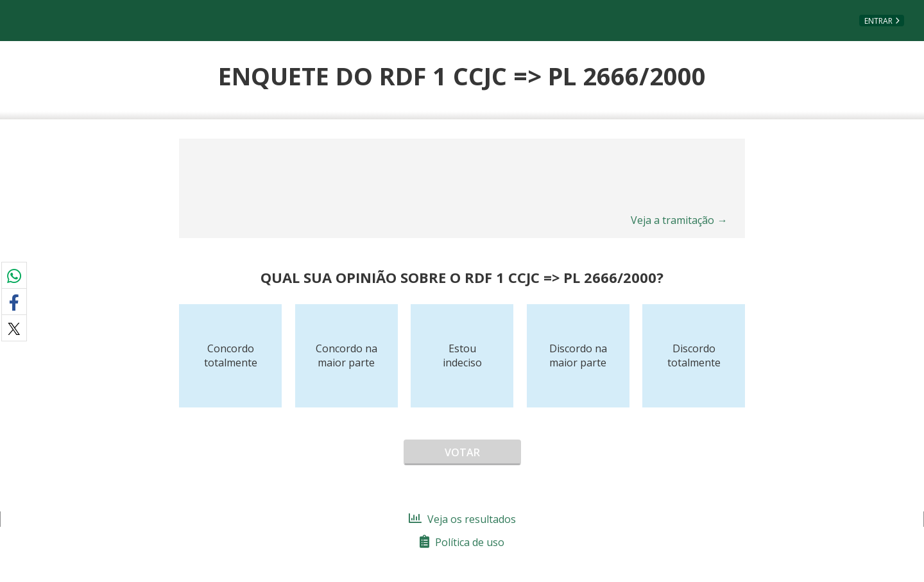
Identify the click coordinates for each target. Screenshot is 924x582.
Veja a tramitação (679, 220)
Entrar (878, 21)
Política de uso (462, 542)
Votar (462, 452)
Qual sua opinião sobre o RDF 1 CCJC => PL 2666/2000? (462, 277)
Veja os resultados (462, 519)
